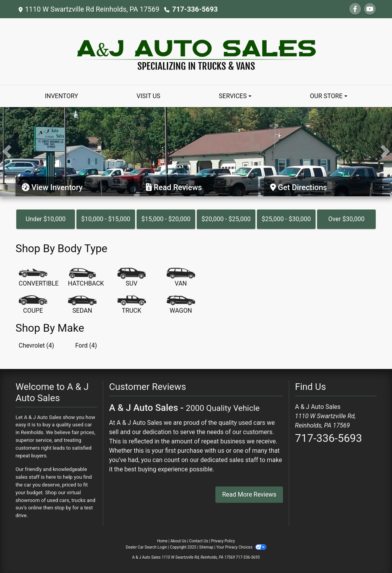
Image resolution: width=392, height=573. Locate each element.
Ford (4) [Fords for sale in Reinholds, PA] (86, 345)
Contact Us (199, 541)
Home (162, 541)
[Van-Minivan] (181, 278)
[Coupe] (33, 305)
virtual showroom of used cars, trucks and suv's (56, 500)
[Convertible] (39, 278)
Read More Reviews (249, 494)
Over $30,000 (347, 219)
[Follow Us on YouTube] (370, 9)
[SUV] (132, 278)
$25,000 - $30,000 (286, 219)
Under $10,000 (46, 219)
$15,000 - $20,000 (166, 219)
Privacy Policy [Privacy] (223, 541)
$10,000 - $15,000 (106, 219)
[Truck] (132, 305)
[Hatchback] (86, 278)
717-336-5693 (195, 9)
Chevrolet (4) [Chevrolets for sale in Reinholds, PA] (36, 345)
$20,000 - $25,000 (226, 219)
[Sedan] (82, 305)
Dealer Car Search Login (147, 547)
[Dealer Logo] (196, 51)
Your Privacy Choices (241, 547)
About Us (178, 541)
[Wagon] (181, 305)
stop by (63, 508)
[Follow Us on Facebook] (355, 9)
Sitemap (206, 547)
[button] (7, 152)
